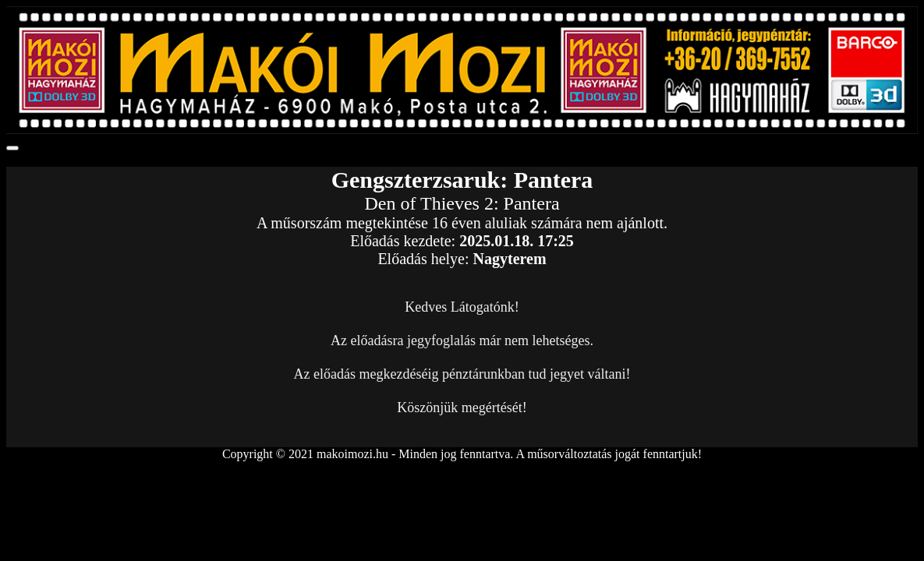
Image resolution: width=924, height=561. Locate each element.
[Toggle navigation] (12, 148)
